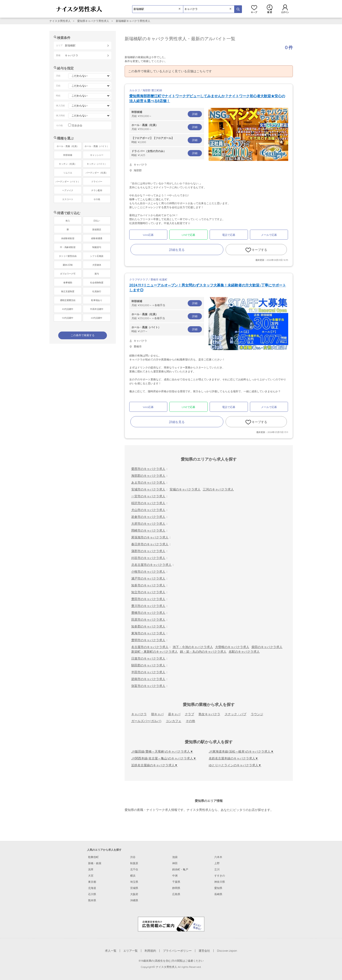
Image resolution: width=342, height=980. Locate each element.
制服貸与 (97, 247)
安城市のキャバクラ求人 (148, 489)
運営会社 (204, 951)
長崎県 (218, 894)
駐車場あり (97, 300)
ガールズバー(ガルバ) (146, 721)
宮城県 (134, 888)
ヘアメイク (68, 190)
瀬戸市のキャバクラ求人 (148, 578)
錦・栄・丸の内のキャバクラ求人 (203, 652)
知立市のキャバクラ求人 (148, 592)
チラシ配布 (97, 190)
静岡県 (176, 888)
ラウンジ (257, 714)
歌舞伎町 (93, 857)
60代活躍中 (97, 318)
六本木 (218, 857)
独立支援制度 (68, 291)
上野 (217, 863)
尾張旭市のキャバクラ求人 (150, 537)
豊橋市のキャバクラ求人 (148, 613)
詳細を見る (177, 250)
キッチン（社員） (68, 164)
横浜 (133, 876)
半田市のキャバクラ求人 (148, 672)
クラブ (189, 714)
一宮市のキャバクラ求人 (148, 496)
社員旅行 (97, 291)
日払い (97, 221)
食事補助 (68, 283)
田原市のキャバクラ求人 (148, 620)
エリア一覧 (130, 951)
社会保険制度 (97, 283)
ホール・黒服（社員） (68, 146)
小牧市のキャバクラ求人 (148, 572)
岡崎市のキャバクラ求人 (148, 530)
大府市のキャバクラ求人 (148, 524)
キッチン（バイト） (97, 164)
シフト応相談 (97, 256)
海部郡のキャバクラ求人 (148, 476)
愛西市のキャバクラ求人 (148, 469)
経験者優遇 (97, 238)
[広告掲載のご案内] (171, 924)
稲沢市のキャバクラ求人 (148, 503)
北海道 (92, 888)
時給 (167, 140)
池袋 (175, 857)
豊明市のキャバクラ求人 (148, 640)
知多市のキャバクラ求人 (148, 585)
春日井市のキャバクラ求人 (150, 544)
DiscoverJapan (227, 951)
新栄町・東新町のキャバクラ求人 (155, 652)
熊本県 (92, 900)
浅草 (91, 869)
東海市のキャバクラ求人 (148, 633)
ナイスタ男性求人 (60, 21)
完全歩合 (77, 125)
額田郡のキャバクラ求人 (148, 665)
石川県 (92, 894)
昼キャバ (174, 714)
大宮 (91, 876)
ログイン (285, 9)
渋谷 (133, 857)
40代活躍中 (68, 309)
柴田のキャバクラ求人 (267, 647)
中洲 (175, 876)
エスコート (68, 199)
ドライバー (97, 182)
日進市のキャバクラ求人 (148, 658)
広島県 (176, 894)
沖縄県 (134, 900)
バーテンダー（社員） (97, 173)
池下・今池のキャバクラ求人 (193, 647)
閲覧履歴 (270, 9)
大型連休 (97, 265)
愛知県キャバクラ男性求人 (93, 21)
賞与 (97, 274)
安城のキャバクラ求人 (185, 489)
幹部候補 (68, 155)
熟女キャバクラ (209, 714)
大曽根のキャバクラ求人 (232, 647)
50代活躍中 (68, 318)
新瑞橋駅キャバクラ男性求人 (133, 21)
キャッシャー (97, 155)
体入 (68, 221)
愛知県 (218, 888)
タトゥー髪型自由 (68, 256)
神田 (175, 863)
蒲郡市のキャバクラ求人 (148, 551)
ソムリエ (68, 173)
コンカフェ (174, 721)
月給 (167, 114)
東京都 (92, 882)
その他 (190, 721)
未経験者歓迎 (68, 238)
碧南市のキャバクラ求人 (148, 679)
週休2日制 (68, 265)
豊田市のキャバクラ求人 (148, 599)
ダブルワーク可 (68, 274)
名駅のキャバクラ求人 (244, 652)
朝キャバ (157, 714)
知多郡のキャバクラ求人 (148, 626)
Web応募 (148, 235)
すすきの (220, 876)
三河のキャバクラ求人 (218, 489)
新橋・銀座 (95, 863)
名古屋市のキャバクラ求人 (150, 647)
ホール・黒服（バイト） (97, 146)
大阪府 (134, 894)
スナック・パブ (236, 714)
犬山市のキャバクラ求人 (148, 510)
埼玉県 (134, 882)
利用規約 (150, 951)
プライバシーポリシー (177, 951)
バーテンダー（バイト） (68, 182)
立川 (217, 869)
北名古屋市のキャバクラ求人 (151, 565)
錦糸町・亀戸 (180, 869)
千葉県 (176, 882)
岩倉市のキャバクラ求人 (148, 517)
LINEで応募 (188, 235)
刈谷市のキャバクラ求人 (148, 558)
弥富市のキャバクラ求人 (148, 686)
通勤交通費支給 (68, 300)
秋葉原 (134, 863)
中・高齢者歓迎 (68, 247)
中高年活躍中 (97, 309)
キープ (254, 9)
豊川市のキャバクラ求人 (148, 606)
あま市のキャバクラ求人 (148, 482)
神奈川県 (220, 882)
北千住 (134, 869)
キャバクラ (139, 714)
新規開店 (97, 230)
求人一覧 (111, 951)
